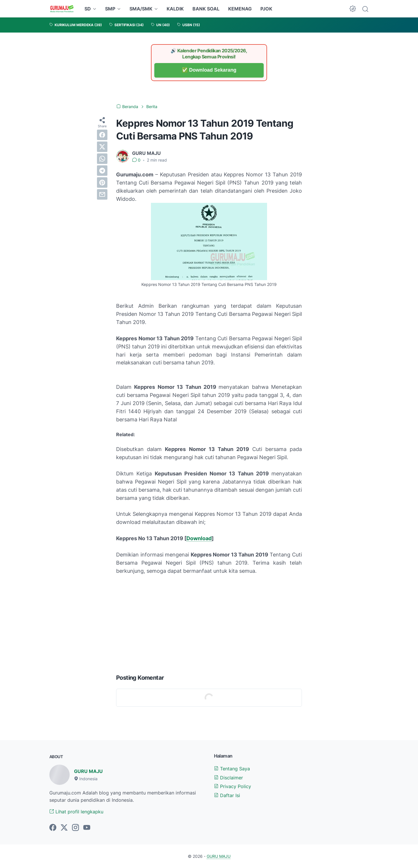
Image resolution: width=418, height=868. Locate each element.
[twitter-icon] (64, 828)
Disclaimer (228, 778)
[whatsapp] (102, 159)
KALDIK (175, 9)
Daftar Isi (227, 795)
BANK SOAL (206, 9)
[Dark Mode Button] (353, 9)
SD (88, 9)
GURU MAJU (88, 771)
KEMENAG (240, 9)
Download (199, 538)
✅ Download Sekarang (209, 70)
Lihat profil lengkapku (76, 812)
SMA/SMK (141, 9)
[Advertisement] (209, 623)
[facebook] (102, 135)
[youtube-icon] (87, 828)
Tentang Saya (232, 769)
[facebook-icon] (53, 828)
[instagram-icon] (75, 828)
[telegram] (102, 171)
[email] (102, 194)
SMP (110, 9)
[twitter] (102, 147)
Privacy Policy (233, 786)
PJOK (266, 9)
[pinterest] (102, 182)
